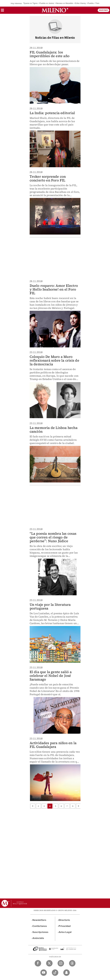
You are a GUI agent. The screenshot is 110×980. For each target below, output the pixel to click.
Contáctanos (40, 926)
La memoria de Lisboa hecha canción (54, 430)
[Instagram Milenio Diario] (61, 963)
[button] (2, 11)
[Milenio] (55, 10)
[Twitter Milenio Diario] (49, 963)
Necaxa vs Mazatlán (65, 3)
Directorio (64, 920)
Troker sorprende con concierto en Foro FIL (48, 178)
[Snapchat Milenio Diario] (67, 973)
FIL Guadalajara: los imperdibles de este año (50, 54)
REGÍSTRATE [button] (103, 10)
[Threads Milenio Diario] (72, 963)
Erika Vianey (80, 3)
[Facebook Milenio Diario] (38, 963)
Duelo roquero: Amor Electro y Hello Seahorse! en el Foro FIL (54, 289)
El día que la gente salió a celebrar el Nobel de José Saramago (51, 676)
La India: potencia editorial (52, 113)
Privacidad (65, 926)
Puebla (91, 3)
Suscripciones (40, 932)
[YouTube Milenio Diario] (44, 973)
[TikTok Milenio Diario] (55, 973)
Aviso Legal (65, 932)
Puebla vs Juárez (47, 3)
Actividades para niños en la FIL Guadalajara (53, 745)
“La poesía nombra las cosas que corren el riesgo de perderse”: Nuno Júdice (53, 537)
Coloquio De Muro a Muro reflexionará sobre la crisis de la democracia (54, 360)
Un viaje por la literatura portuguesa (50, 606)
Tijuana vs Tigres (30, 3)
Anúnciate (38, 938)
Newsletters (39, 920)
